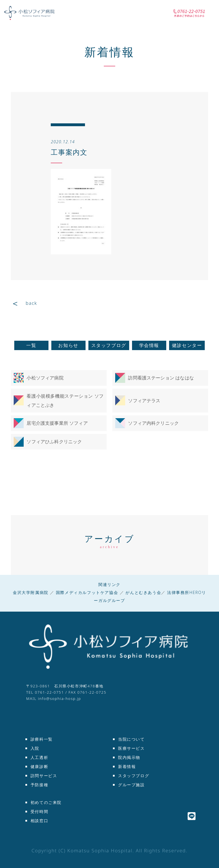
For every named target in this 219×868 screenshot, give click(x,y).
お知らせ (68, 345)
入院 (35, 748)
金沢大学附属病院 (31, 592)
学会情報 (149, 345)
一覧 (31, 345)
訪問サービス (44, 776)
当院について (131, 739)
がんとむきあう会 (143, 592)
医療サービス (131, 748)
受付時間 (39, 811)
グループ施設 (131, 785)
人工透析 (39, 757)
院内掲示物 (129, 757)
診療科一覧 (42, 739)
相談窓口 (39, 821)
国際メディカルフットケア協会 (87, 592)
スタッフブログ (109, 345)
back (31, 303)
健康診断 (39, 766)
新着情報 (109, 52)
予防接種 (39, 785)
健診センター (187, 345)
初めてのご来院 (46, 802)
